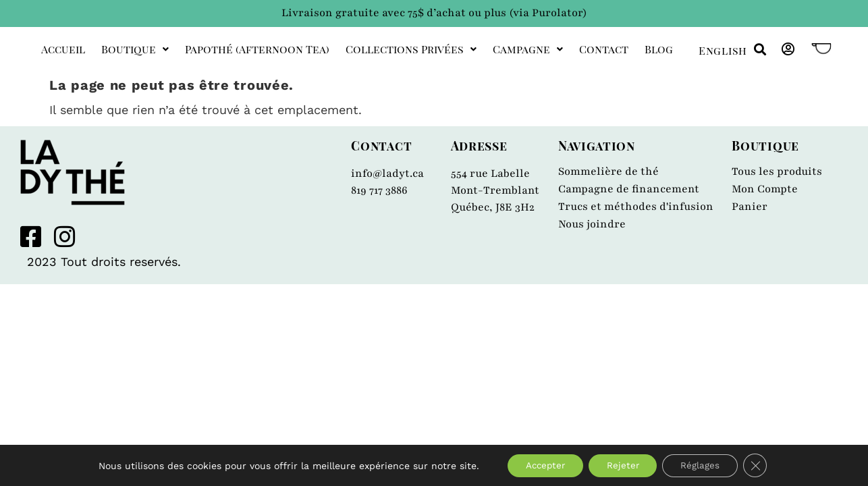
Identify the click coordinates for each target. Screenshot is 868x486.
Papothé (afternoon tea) (257, 49)
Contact (604, 49)
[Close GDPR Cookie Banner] (763, 465)
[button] (760, 50)
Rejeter (624, 465)
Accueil (63, 49)
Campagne (528, 49)
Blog (659, 49)
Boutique (135, 49)
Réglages (706, 465)
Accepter (541, 465)
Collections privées (411, 49)
